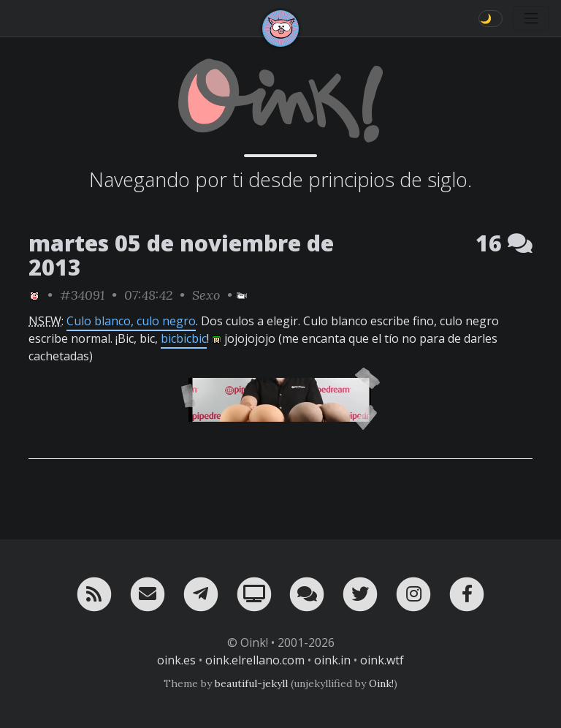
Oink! (381, 683)
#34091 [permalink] (82, 295)
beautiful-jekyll (251, 683)
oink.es (176, 660)
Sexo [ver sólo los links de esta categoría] (206, 295)
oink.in (332, 660)
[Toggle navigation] (531, 18)
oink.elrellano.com (255, 660)
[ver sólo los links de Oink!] (34, 295)
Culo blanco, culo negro (131, 321)
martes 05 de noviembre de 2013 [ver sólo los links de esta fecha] (181, 255)
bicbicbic (184, 338)
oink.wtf (382, 660)
